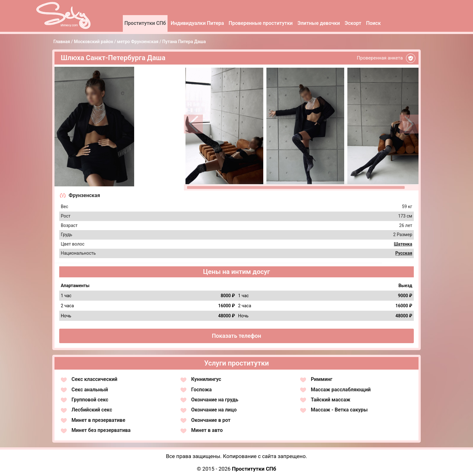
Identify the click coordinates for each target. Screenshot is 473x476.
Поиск (373, 23)
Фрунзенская (84, 195)
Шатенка (403, 244)
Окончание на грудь (215, 400)
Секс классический (94, 379)
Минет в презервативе (98, 420)
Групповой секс (90, 400)
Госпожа (201, 390)
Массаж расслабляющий (341, 390)
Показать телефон (237, 336)
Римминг (322, 379)
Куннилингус (206, 379)
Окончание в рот (211, 420)
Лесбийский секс (92, 410)
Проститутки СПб (145, 23)
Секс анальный (90, 390)
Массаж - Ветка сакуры (339, 410)
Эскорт (353, 23)
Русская (404, 253)
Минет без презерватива (101, 430)
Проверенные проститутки (261, 23)
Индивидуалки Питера (197, 23)
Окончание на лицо (214, 410)
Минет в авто (207, 430)
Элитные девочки (319, 23)
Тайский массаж (331, 400)
